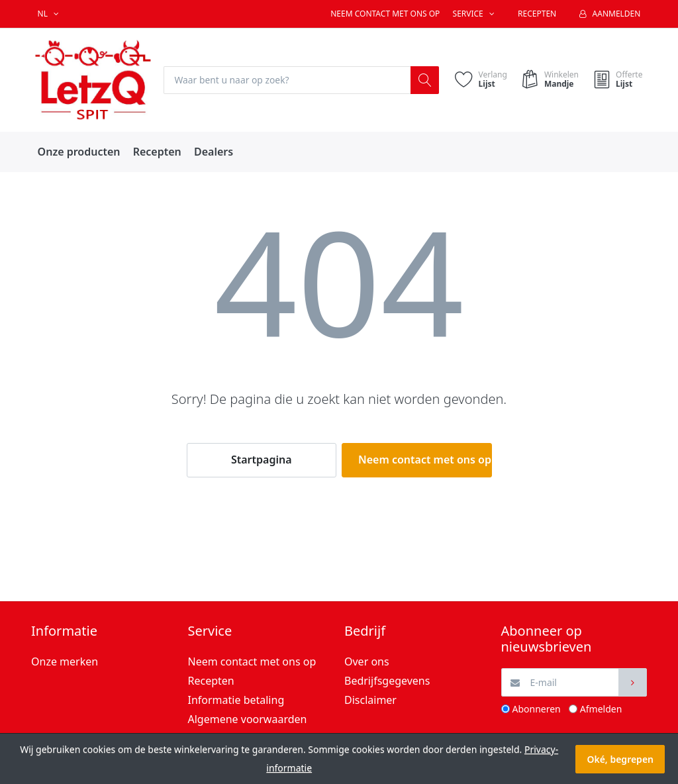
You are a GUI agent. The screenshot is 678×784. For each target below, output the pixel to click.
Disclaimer (370, 700)
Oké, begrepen (620, 759)
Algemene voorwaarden (248, 719)
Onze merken (65, 662)
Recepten (537, 14)
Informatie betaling (236, 700)
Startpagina (262, 460)
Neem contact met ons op (385, 14)
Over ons (367, 662)
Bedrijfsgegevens (387, 681)
